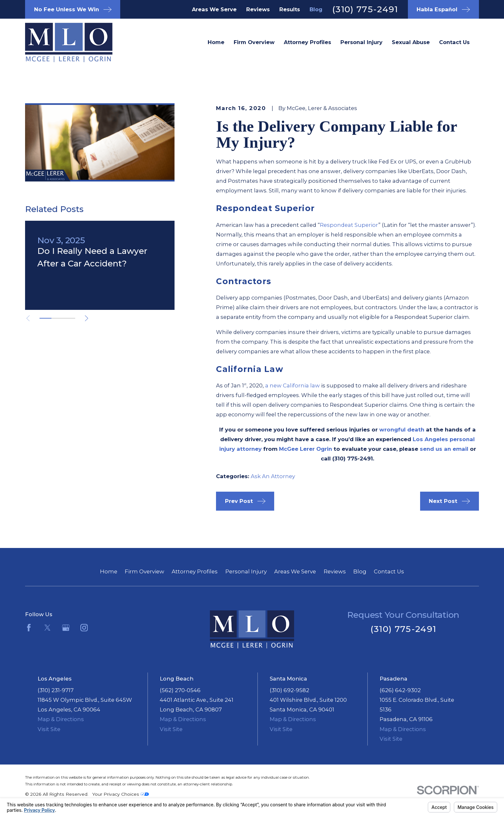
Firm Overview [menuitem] (254, 42)
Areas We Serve (214, 9)
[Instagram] (84, 628)
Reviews (258, 9)
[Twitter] (47, 628)
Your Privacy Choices (121, 794)
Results (290, 9)
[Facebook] (29, 628)
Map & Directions (61, 719)
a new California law (292, 385)
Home (109, 571)
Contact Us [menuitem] (454, 42)
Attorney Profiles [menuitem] (307, 42)
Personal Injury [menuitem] (361, 42)
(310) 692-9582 (289, 690)
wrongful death (402, 430)
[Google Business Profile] (66, 628)
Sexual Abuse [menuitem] (411, 42)
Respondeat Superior (349, 225)
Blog (316, 9)
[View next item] (86, 318)
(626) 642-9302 (400, 690)
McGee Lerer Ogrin (306, 449)
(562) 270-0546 (180, 690)
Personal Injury (246, 571)
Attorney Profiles (195, 571)
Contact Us (389, 571)
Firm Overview (144, 571)
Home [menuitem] (216, 42)
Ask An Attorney (273, 476)
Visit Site (49, 729)
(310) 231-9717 (56, 690)
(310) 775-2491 (365, 9)
